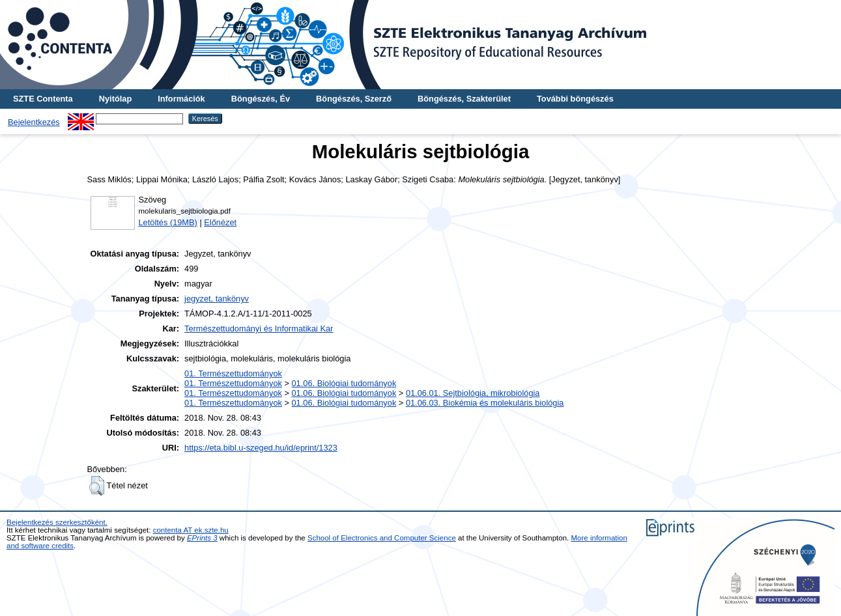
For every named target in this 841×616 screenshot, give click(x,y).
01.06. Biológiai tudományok (344, 383)
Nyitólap (115, 99)
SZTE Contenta (43, 99)
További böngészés (575, 99)
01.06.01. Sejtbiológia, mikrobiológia (473, 393)
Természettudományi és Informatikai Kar (259, 329)
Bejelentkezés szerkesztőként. (57, 522)
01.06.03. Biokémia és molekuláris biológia (485, 403)
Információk (181, 99)
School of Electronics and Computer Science (382, 538)
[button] (97, 486)
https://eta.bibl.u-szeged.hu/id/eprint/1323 (261, 448)
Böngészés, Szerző (354, 99)
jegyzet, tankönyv (217, 299)
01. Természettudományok (233, 373)
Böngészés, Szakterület (464, 99)
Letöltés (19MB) (168, 222)
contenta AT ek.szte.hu (191, 530)
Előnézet (220, 222)
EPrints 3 (202, 538)
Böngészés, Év (261, 99)
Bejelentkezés (34, 122)
